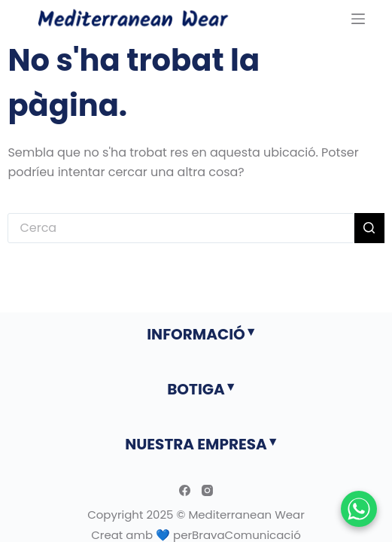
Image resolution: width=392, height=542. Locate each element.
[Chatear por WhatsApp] (359, 509)
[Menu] (358, 19)
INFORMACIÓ (196, 334)
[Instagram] (207, 490)
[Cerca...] (181, 228)
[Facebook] (185, 490)
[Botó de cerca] (369, 228)
